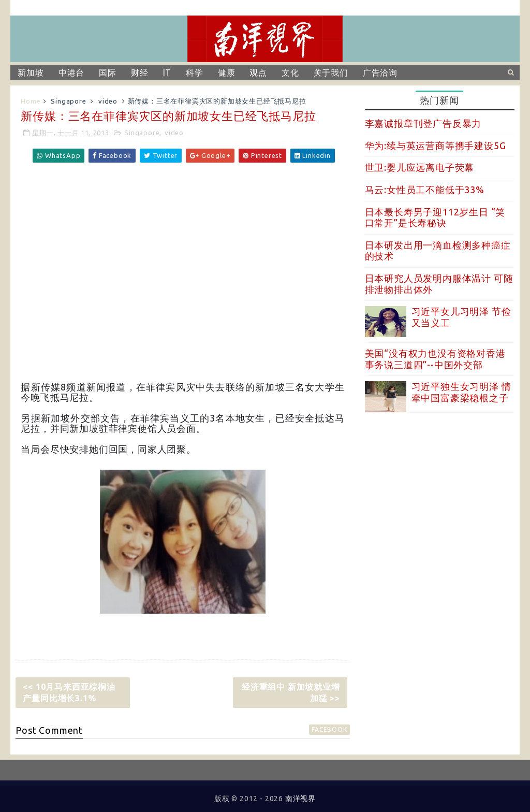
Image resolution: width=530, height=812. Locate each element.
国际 (108, 72)
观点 (258, 72)
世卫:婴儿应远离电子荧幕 (420, 167)
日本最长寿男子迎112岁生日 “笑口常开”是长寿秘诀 (435, 218)
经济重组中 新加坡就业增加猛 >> (291, 692)
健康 (227, 72)
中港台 (71, 72)
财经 (140, 72)
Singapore (68, 101)
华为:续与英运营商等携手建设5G (436, 146)
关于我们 (331, 72)
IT (167, 72)
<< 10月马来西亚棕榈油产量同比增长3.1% (69, 692)
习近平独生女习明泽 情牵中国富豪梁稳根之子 (461, 392)
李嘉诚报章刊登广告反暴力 (423, 123)
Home (31, 101)
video (108, 101)
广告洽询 (380, 72)
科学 (195, 72)
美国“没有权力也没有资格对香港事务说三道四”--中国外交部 (435, 359)
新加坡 (31, 72)
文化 (290, 72)
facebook (329, 729)
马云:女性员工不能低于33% (425, 190)
